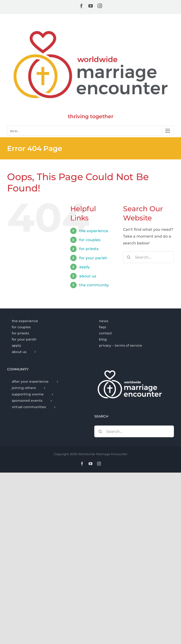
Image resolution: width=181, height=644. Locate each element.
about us (88, 276)
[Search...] (148, 257)
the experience (94, 231)
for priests (89, 249)
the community (94, 285)
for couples (90, 240)
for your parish (93, 258)
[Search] (129, 257)
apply (84, 267)
